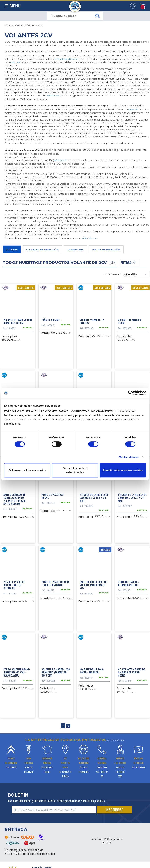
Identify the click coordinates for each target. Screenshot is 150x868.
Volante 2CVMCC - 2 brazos (92, 321)
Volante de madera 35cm (129, 321)
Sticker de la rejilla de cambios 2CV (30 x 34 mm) (132, 497)
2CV (14, 25)
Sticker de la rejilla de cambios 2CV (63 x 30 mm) (94, 497)
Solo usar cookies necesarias (27, 470)
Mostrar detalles (129, 457)
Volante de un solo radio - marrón (92, 669)
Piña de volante (51, 319)
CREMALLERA (75, 249)
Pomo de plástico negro (52, 495)
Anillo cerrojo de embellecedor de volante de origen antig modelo (14, 498)
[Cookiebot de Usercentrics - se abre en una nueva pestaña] (131, 393)
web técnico (53, 96)
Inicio (7, 25)
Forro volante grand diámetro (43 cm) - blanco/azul (17, 671)
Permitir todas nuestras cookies (123, 470)
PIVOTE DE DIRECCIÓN (106, 249)
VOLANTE (37, 25)
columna (15, 62)
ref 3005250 (60, 160)
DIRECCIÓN (24, 25)
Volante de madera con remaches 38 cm (18, 321)
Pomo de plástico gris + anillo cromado (56, 582)
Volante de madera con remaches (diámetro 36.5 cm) (56, 671)
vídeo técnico (89, 238)
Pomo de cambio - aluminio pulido (129, 582)
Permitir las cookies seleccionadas (75, 470)
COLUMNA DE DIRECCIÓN (42, 249)
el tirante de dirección (67, 59)
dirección (133, 110)
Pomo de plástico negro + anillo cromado (14, 584)
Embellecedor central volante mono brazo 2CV (94, 584)
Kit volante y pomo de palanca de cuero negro (131, 671)
